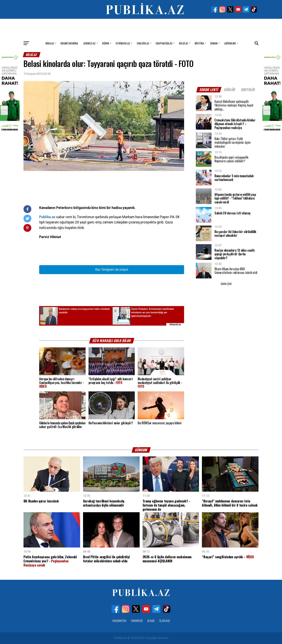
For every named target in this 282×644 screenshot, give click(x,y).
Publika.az (47, 217)
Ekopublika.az (164, 43)
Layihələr (230, 43)
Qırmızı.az (89, 43)
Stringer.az (123, 43)
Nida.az (50, 43)
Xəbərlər (137, 621)
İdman (214, 43)
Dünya (106, 43)
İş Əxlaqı (164, 621)
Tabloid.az (143, 43)
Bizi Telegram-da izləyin (112, 270)
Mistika (199, 43)
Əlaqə (151, 621)
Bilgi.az (184, 43)
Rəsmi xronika (69, 43)
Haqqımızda (119, 621)
